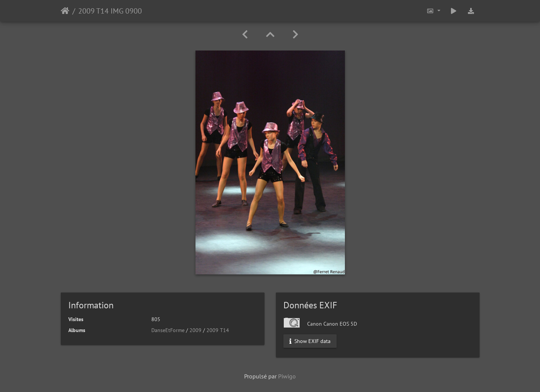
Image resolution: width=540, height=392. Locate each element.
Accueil (65, 11)
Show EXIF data (310, 341)
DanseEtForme (168, 330)
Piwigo (287, 376)
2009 (195, 330)
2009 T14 (218, 330)
